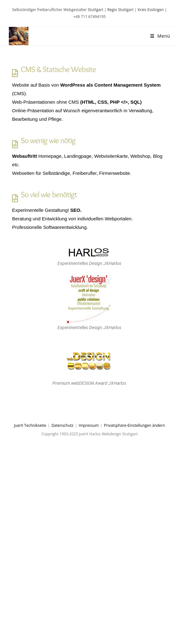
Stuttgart (95, 10)
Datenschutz (63, 425)
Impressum (89, 425)
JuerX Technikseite (30, 425)
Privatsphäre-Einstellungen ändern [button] (134, 425)
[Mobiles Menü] (160, 36)
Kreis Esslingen (151, 10)
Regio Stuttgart (120, 10)
